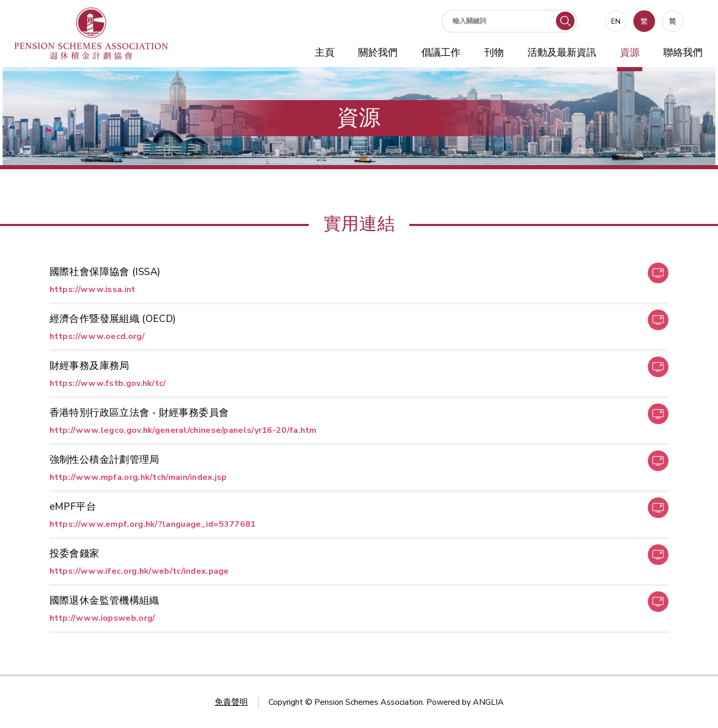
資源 (630, 53)
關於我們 (378, 53)
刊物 (494, 53)
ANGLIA (488, 702)
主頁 (325, 53)
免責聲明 (231, 702)
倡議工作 (441, 53)
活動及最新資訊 (562, 53)
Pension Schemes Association (369, 702)
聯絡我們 (683, 53)
